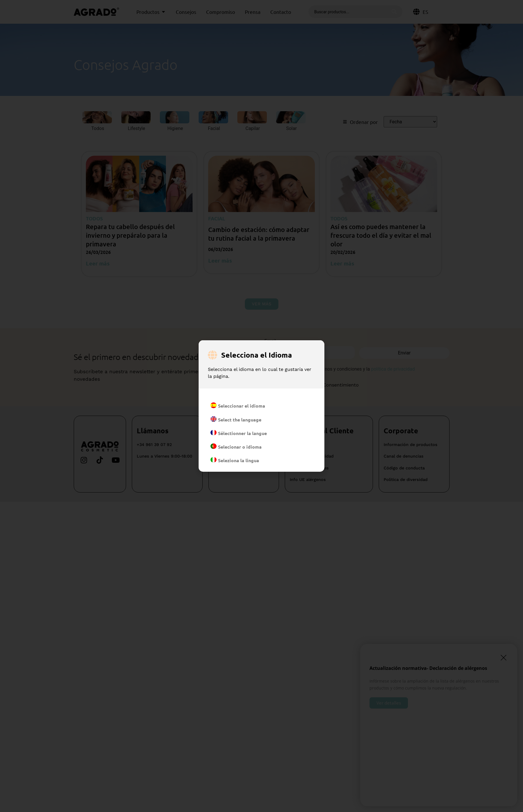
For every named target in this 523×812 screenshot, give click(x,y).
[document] (261, 406)
